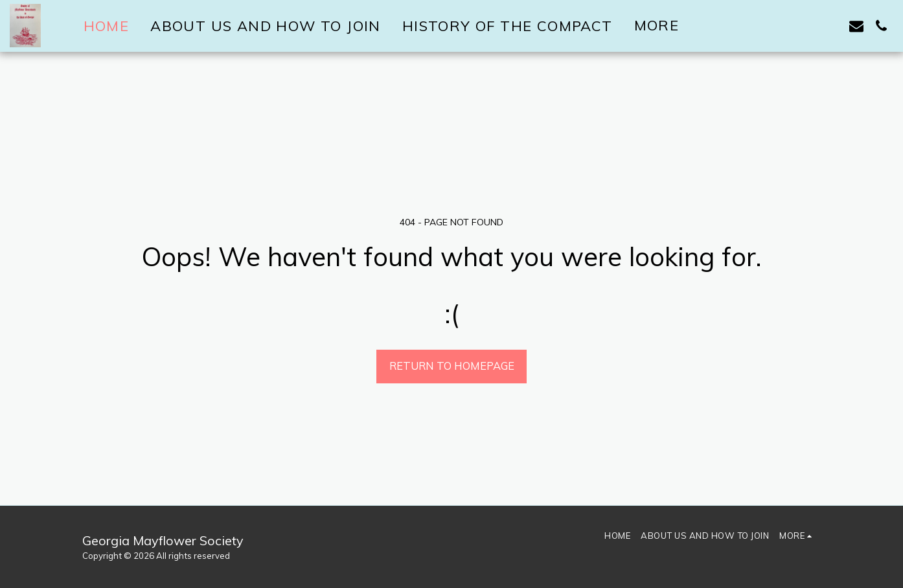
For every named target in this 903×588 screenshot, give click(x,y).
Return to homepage (452, 366)
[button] (832, 26)
